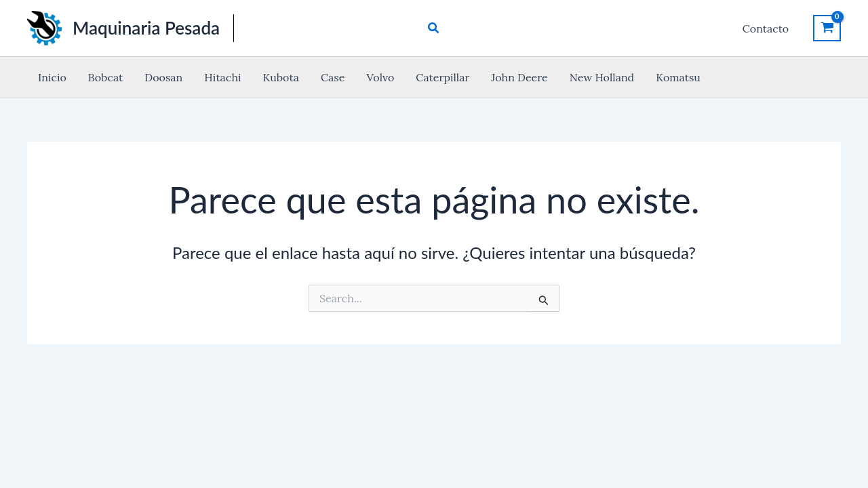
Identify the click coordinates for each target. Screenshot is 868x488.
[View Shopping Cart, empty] (827, 28)
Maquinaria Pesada (146, 28)
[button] (434, 28)
